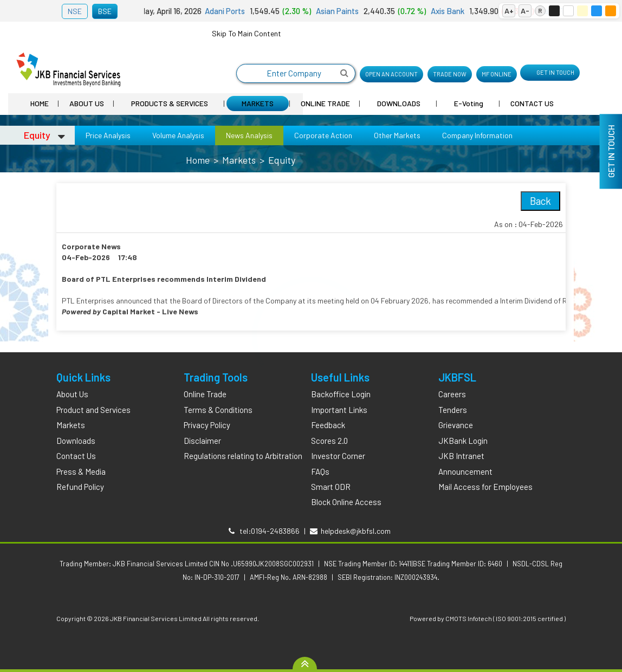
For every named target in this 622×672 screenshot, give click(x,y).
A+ (509, 11)
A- (525, 11)
